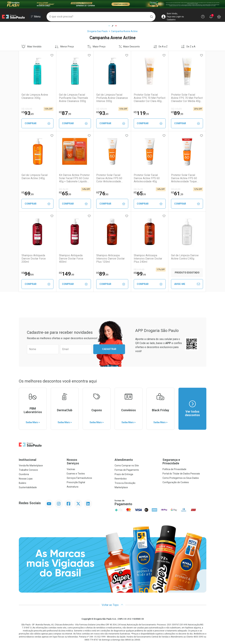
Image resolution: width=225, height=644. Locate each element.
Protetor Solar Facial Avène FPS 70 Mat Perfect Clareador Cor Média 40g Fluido (187, 98)
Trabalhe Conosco (28, 470)
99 (140, 274)
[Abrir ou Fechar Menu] (36, 17)
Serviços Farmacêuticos (79, 478)
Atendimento (124, 460)
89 (177, 113)
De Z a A (188, 47)
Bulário (23, 483)
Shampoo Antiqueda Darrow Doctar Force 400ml (71, 259)
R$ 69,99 (176, 189)
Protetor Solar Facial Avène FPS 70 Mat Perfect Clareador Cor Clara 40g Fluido (150, 98)
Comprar (38, 123)
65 (65, 193)
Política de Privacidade (174, 469)
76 (102, 193)
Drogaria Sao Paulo (98, 31)
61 (177, 193)
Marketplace (121, 487)
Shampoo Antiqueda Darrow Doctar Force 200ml (34, 259)
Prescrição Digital (76, 482)
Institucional (28, 460)
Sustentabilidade (28, 487)
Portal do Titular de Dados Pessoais (181, 474)
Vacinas (71, 469)
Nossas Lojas (26, 479)
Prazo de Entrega (124, 474)
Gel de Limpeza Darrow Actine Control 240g (185, 257)
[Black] (112, 4)
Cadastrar (109, 349)
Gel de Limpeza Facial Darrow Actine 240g (35, 177)
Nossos (89, 462)
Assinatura (73, 487)
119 (141, 113)
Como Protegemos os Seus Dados (181, 478)
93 (28, 113)
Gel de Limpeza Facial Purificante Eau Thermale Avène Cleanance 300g (74, 98)
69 (28, 193)
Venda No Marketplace (31, 466)
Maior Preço (97, 47)
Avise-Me (187, 284)
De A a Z (160, 47)
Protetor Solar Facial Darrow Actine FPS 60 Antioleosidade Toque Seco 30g (184, 178)
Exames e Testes (76, 474)
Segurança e (184, 462)
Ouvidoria (24, 474)
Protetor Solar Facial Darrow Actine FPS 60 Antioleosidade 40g (147, 178)
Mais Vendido (31, 47)
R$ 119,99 (176, 109)
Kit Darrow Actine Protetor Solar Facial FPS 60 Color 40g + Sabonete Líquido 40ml (74, 178)
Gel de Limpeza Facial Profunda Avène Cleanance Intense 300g (112, 98)
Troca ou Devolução (125, 483)
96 (28, 274)
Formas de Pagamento (127, 470)
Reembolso (121, 479)
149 (67, 274)
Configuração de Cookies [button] (176, 482)
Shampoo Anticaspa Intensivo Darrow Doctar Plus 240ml (148, 259)
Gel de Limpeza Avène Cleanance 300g (35, 96)
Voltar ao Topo (112, 605)
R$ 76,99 (64, 189)
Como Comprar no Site (127, 466)
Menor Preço (64, 47)
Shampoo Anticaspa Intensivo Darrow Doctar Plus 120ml (110, 259)
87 (65, 113)
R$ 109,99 (27, 109)
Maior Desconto (129, 47)
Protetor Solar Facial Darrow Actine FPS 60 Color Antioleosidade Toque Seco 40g (109, 178)
